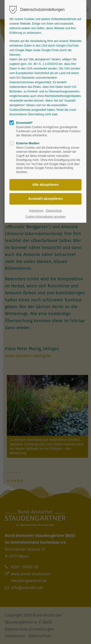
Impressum (36, 211)
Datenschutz (54, 211)
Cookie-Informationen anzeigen (46, 217)
